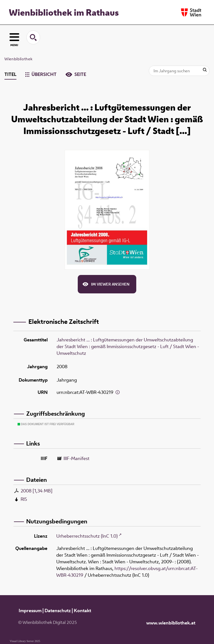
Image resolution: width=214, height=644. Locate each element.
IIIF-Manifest (76, 458)
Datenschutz (58, 611)
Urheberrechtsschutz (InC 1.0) (87, 536)
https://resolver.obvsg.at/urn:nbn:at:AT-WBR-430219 (127, 572)
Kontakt (82, 611)
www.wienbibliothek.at (171, 623)
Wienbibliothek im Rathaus (64, 12)
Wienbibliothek (18, 59)
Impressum (30, 611)
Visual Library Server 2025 (25, 641)
